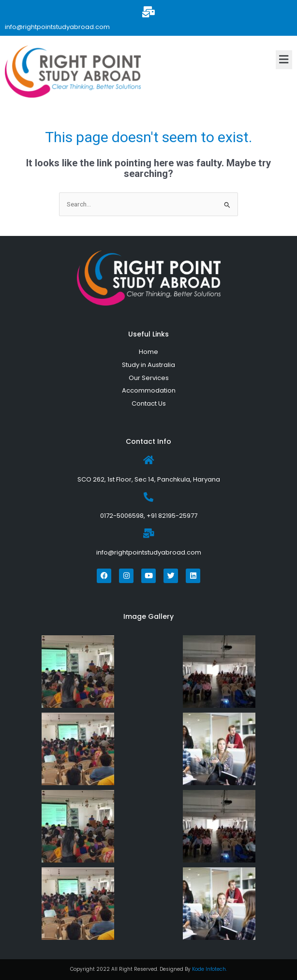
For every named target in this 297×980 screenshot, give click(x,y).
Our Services (149, 378)
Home (148, 352)
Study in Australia (148, 365)
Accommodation (149, 390)
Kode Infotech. (209, 969)
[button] (284, 59)
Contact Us (149, 403)
